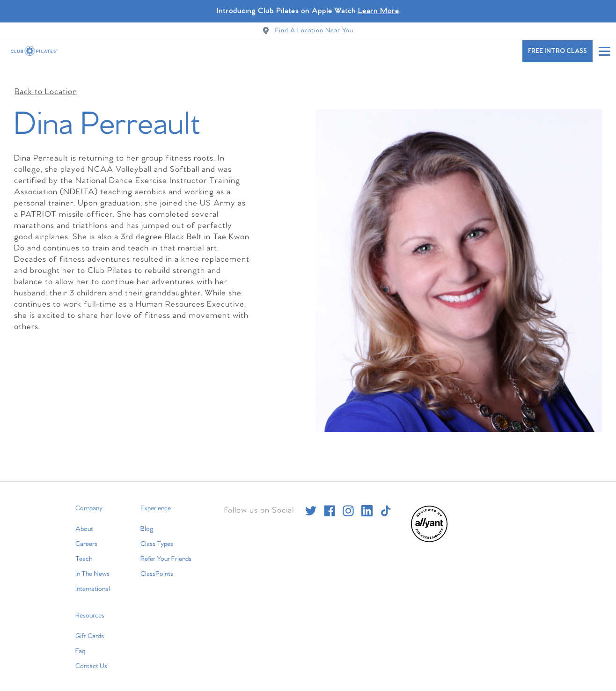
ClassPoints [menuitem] (157, 566)
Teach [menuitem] (84, 551)
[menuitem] (429, 532)
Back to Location (46, 84)
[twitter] (311, 502)
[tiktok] (386, 502)
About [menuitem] (84, 521)
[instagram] (348, 502)
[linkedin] (367, 502)
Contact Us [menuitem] (91, 658)
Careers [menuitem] (86, 536)
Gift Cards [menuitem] (90, 628)
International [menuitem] (93, 581)
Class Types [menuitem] (157, 536)
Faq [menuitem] (80, 643)
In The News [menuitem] (92, 566)
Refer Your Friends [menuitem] (166, 551)
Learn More (379, 11)
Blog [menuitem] (147, 521)
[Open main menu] (604, 51)
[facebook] (330, 502)
